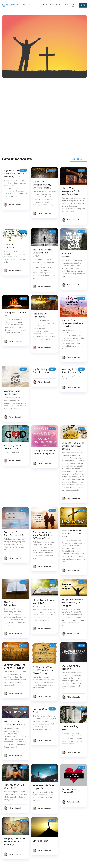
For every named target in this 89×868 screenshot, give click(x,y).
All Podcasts (78, 159)
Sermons (53, 4)
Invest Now (73, 5)
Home (25, 4)
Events (67, 4)
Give (83, 5)
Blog (60, 4)
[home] (10, 5)
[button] (33, 4)
